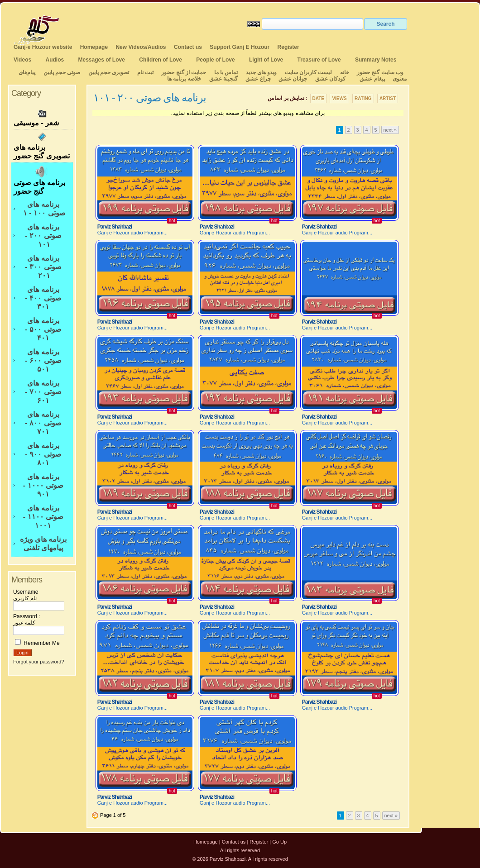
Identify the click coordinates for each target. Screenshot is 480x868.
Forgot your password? (39, 662)
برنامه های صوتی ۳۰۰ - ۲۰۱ (43, 267)
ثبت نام (145, 72)
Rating (363, 98)
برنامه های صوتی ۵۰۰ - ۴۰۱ (43, 329)
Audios (55, 60)
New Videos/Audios (141, 47)
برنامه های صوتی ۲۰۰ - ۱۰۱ (43, 236)
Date (318, 98)
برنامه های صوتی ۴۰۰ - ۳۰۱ (43, 298)
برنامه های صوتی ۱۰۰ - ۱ (43, 209)
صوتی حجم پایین (61, 72)
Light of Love (266, 60)
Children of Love (161, 60)
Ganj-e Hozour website (43, 47)
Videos (22, 60)
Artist (388, 98)
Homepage (94, 47)
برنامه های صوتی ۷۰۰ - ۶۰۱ (43, 392)
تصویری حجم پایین (108, 72)
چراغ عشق (258, 79)
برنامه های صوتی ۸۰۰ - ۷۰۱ (43, 423)
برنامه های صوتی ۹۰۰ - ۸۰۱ (43, 454)
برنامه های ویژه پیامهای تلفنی (43, 544)
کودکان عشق (330, 79)
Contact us (188, 47)
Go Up (279, 842)
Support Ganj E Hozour (240, 47)
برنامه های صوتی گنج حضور (42, 180)
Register (288, 47)
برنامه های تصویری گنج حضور (42, 146)
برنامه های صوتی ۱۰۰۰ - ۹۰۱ (43, 485)
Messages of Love (102, 60)
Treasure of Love (319, 60)
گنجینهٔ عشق (223, 79)
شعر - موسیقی (42, 117)
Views (339, 98)
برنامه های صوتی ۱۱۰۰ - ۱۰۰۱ (43, 517)
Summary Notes (376, 60)
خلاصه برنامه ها (184, 79)
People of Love (215, 60)
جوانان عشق (293, 79)
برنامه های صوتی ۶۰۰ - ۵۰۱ (43, 360)
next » (390, 130)
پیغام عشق (372, 79)
